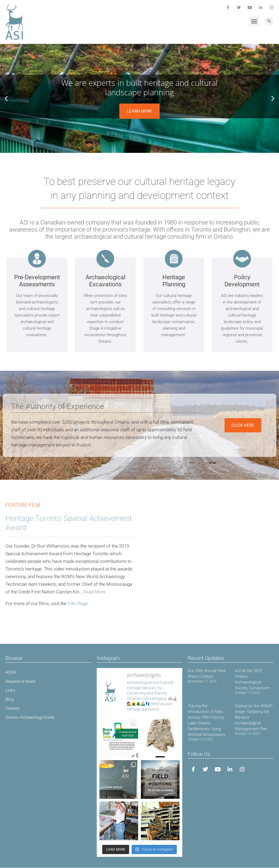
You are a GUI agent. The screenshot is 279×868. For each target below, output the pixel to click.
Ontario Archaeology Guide (30, 717)
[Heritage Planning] (174, 259)
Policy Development (242, 281)
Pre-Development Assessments (37, 281)
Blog (10, 699)
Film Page (78, 603)
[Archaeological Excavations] (105, 259)
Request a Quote (21, 681)
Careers (13, 708)
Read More (95, 592)
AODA (11, 672)
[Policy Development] (242, 259)
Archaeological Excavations (105, 281)
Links (10, 690)
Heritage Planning (174, 281)
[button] (254, 21)
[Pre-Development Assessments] (37, 259)
